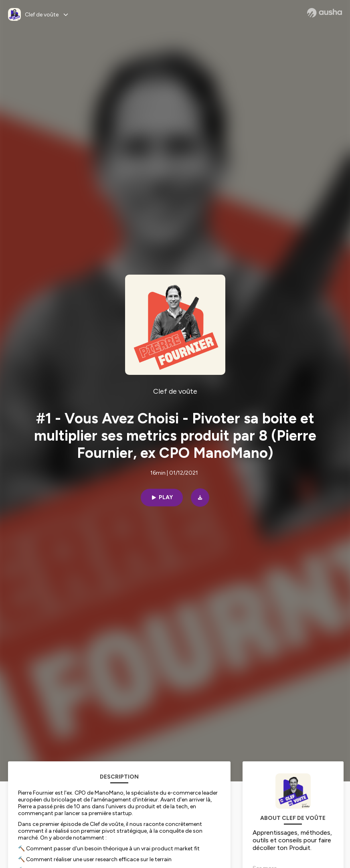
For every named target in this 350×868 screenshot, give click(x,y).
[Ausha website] (325, 13)
